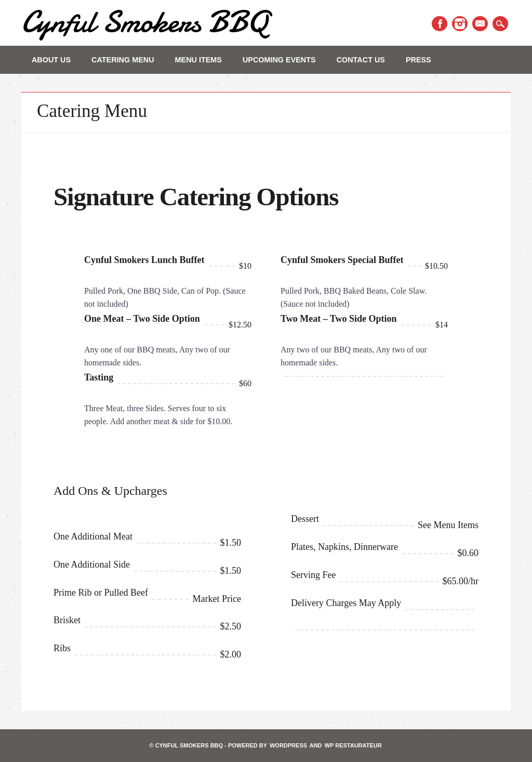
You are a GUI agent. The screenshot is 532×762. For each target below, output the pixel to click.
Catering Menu (123, 60)
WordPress (288, 745)
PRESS (418, 60)
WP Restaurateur (353, 745)
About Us (51, 60)
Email (480, 24)
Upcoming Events (279, 60)
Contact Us (361, 60)
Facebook (440, 24)
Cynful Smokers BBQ (144, 22)
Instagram (460, 24)
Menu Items (198, 60)
